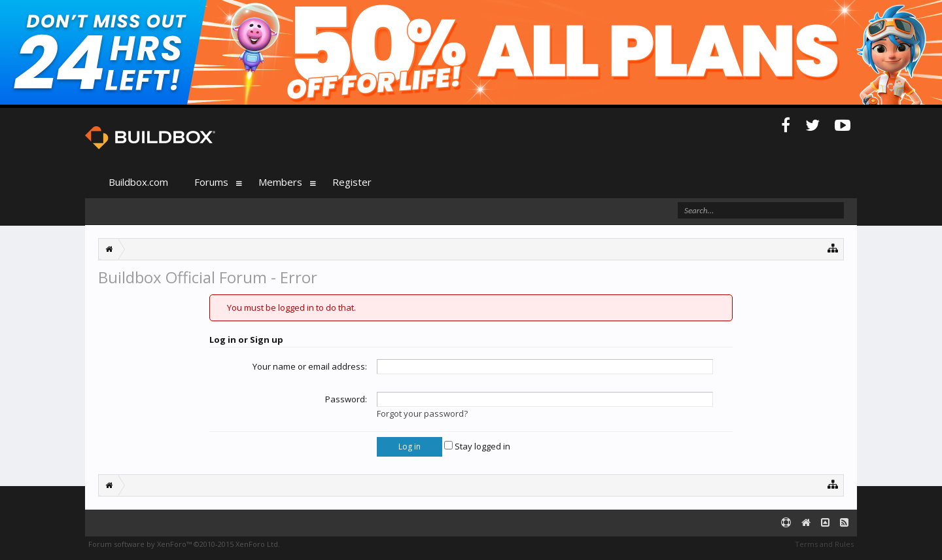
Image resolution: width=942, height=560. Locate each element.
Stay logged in (477, 446)
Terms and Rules (824, 544)
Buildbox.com (138, 182)
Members (280, 182)
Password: (346, 399)
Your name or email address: (310, 366)
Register (352, 182)
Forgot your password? (422, 413)
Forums (211, 182)
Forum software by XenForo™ (184, 544)
